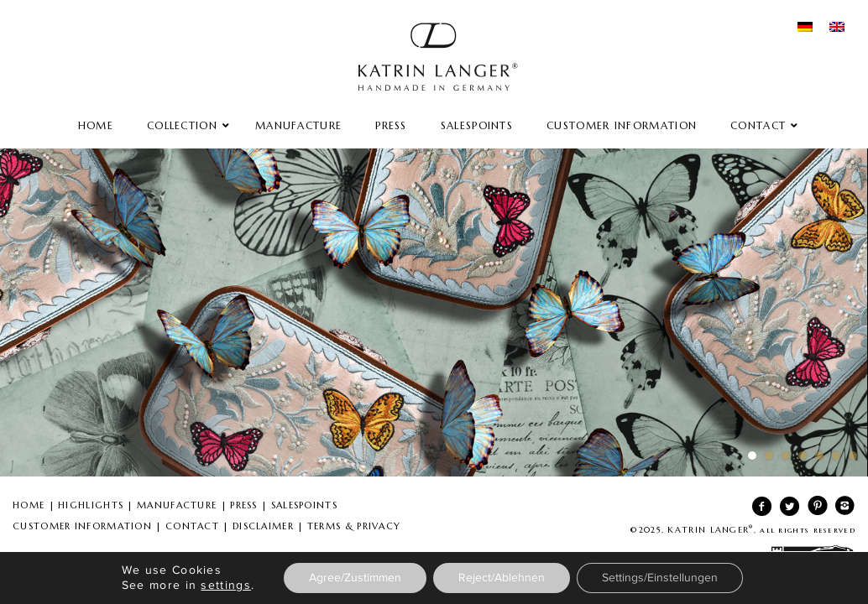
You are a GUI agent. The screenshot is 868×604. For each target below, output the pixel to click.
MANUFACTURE (177, 505)
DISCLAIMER (263, 526)
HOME (29, 505)
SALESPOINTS (304, 505)
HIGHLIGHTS (91, 505)
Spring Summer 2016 (434, 312)
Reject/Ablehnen (502, 578)
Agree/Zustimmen (355, 578)
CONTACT (192, 526)
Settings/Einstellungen (660, 578)
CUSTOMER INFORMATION (82, 526)
